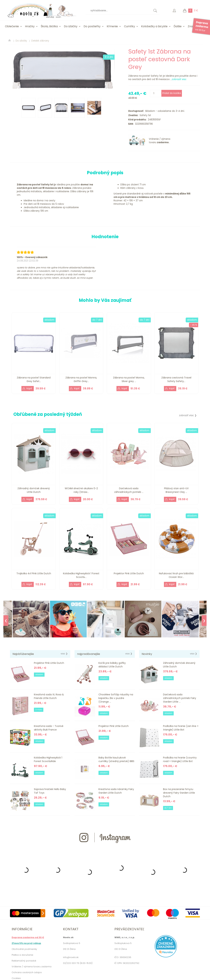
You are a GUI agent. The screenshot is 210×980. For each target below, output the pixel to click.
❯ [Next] (204, 621)
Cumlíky (129, 26)
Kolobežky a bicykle (154, 26)
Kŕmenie (112, 26)
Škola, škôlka (49, 26)
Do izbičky (71, 26)
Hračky (30, 26)
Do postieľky (92, 26)
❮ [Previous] (6, 621)
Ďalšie (178, 26)
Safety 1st (145, 115)
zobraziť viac (179, 79)
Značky (193, 26)
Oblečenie (12, 26)
